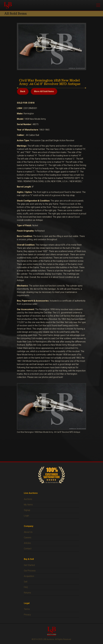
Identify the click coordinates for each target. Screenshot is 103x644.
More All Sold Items (44, 91)
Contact (28, 549)
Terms (27, 609)
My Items (28, 505)
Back (23, 91)
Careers (28, 538)
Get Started (29, 565)
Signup (27, 510)
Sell (26, 582)
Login (26, 516)
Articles (27, 543)
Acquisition (29, 576)
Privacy (27, 615)
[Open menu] (98, 5)
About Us (28, 532)
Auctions (28, 499)
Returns (27, 593)
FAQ (26, 587)
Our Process (30, 571)
